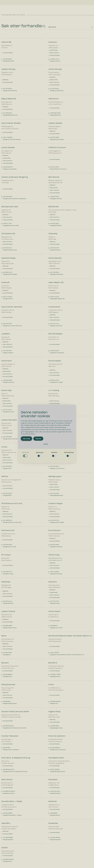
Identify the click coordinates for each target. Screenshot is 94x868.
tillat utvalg (26, 439)
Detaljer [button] (46, 444)
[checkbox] (25, 455)
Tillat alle (38, 439)
